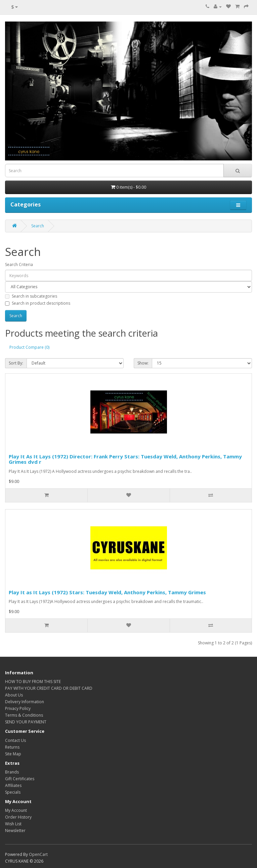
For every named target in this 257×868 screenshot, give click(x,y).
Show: (143, 363)
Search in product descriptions (38, 303)
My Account (16, 810)
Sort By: (16, 363)
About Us (14, 695)
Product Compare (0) (29, 347)
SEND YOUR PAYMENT (26, 722)
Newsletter (15, 831)
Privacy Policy (18, 708)
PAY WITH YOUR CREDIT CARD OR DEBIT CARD (49, 688)
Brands (12, 772)
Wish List (13, 824)
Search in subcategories (31, 296)
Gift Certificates (20, 779)
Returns (12, 747)
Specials (13, 792)
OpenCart (38, 854)
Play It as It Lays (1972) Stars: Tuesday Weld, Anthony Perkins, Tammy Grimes (107, 592)
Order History (18, 817)
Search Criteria (19, 265)
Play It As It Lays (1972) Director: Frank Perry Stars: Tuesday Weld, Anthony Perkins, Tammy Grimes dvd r (125, 459)
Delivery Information (25, 702)
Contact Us (15, 740)
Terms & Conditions (24, 715)
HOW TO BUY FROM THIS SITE (33, 682)
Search (38, 226)
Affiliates (13, 785)
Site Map (13, 754)
